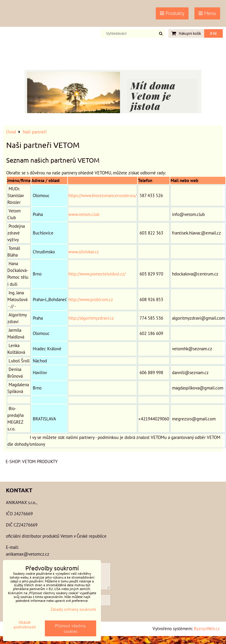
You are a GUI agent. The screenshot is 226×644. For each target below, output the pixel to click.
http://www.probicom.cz (91, 299)
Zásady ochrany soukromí (73, 609)
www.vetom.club (84, 214)
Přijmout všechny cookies (70, 628)
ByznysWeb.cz (207, 628)
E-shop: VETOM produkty (32, 461)
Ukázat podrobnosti (25, 625)
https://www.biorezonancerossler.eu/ (103, 195)
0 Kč (213, 33)
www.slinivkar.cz (84, 252)
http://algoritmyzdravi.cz (91, 318)
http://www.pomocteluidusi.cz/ (97, 274)
